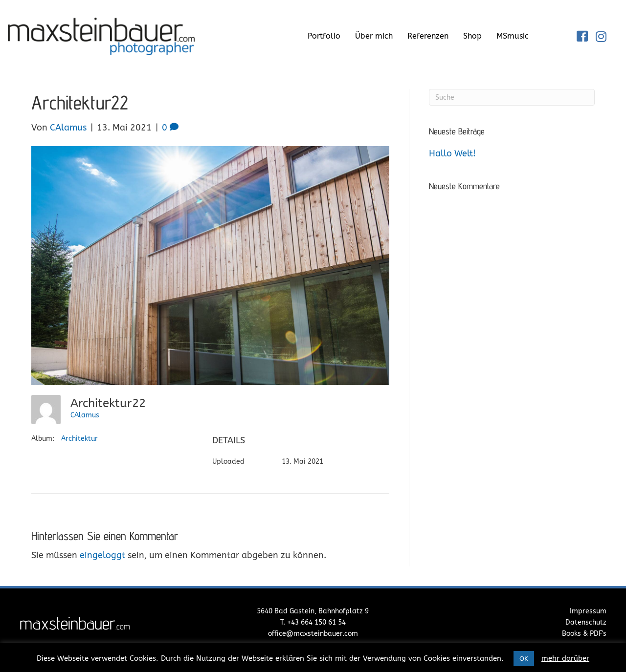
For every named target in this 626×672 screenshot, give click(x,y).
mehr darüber (565, 658)
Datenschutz (586, 622)
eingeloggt (102, 555)
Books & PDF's (584, 634)
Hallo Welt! (452, 153)
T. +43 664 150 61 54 (313, 622)
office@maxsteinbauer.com (313, 634)
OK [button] (524, 659)
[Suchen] (512, 97)
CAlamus (85, 415)
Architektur (79, 439)
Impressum (588, 611)
